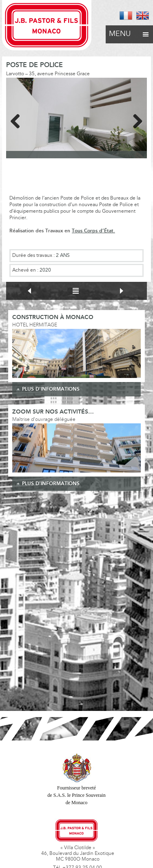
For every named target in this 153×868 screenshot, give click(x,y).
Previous (18, 120)
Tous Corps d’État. (93, 231)
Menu (129, 32)
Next (135, 120)
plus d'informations (51, 389)
